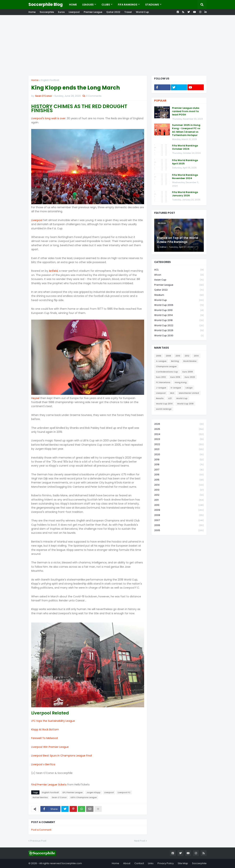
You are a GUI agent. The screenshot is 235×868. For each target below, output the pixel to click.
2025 (179, 429)
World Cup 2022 (179, 326)
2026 (179, 424)
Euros (61, 12)
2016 (179, 475)
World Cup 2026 (179, 331)
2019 (179, 460)
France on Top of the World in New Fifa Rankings (178, 240)
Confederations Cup (167, 372)
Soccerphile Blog (46, 4)
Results (160, 398)
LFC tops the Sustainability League (53, 721)
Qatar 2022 (113, 12)
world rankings (164, 409)
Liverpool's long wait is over (48, 118)
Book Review (190, 361)
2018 (179, 465)
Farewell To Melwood (44, 738)
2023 (179, 439)
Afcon (179, 275)
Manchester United (189, 393)
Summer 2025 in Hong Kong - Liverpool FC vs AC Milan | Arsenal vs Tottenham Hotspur (186, 130)
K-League (176, 388)
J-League (161, 388)
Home (32, 12)
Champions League (166, 366)
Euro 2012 (161, 377)
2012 (187, 356)
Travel (128, 12)
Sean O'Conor (59, 797)
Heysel (35, 398)
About (127, 863)
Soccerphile (47, 12)
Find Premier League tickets (49, 785)
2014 (196, 356)
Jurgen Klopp (93, 792)
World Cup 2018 (179, 320)
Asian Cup (179, 280)
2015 (179, 480)
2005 (179, 530)
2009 (179, 510)
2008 (168, 356)
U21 (170, 398)
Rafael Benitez (40, 797)
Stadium (179, 295)
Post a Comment (41, 830)
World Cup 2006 (179, 305)
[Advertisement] (117, 45)
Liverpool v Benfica (43, 764)
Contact (139, 863)
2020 (179, 455)
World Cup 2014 (179, 315)
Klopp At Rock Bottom (45, 729)
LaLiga (189, 388)
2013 (179, 490)
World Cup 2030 (179, 336)
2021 (179, 449)
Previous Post (38, 841)
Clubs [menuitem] (106, 5)
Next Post (140, 841)
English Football (50, 80)
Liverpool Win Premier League (50, 747)
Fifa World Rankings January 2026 (185, 194)
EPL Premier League (73, 792)
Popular (160, 101)
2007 (179, 520)
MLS (172, 393)
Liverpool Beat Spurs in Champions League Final (62, 756)
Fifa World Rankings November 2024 (185, 177)
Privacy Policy (166, 863)
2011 (179, 500)
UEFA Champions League (84, 797)
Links (151, 863)
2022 (179, 444)
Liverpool (74, 12)
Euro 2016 (175, 377)
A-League (161, 361)
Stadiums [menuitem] (152, 5)
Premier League (93, 12)
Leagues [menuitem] (88, 5)
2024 (179, 434)
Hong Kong (181, 382)
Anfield (53, 271)
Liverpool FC (124, 792)
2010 (178, 356)
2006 (159, 356)
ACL (179, 270)
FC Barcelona (163, 382)
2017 (179, 470)
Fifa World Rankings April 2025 (185, 162)
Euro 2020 (190, 377)
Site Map (183, 863)
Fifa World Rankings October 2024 (185, 147)
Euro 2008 (188, 372)
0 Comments (94, 96)
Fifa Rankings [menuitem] (128, 5)
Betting (175, 361)
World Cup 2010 (179, 310)
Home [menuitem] (73, 5)
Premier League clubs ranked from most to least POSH (186, 111)
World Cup (142, 12)
